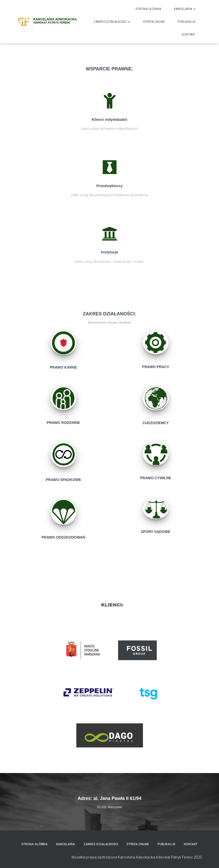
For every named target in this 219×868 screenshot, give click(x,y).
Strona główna (148, 9)
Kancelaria (185, 9)
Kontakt (189, 35)
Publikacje (187, 22)
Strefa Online (154, 22)
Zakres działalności (112, 22)
